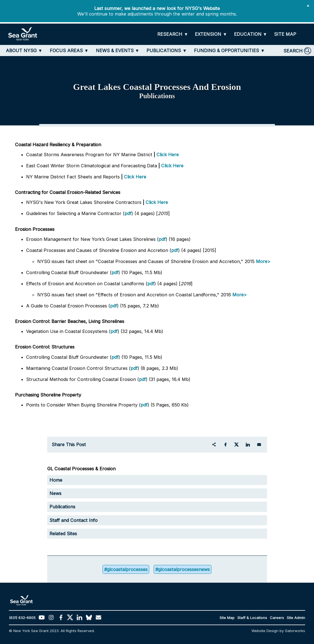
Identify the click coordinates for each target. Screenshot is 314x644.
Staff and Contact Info (73, 520)
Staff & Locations (252, 618)
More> (263, 261)
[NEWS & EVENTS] (118, 50)
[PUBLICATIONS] (167, 50)
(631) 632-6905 (22, 618)
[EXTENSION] (211, 34)
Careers (277, 618)
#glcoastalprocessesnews (183, 569)
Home (56, 480)
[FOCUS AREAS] (69, 50)
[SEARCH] (297, 51)
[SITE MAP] (285, 34)
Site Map (227, 618)
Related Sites (63, 534)
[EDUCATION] (251, 34)
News (55, 493)
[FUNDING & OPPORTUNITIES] (229, 50)
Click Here (168, 155)
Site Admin (296, 618)
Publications (62, 507)
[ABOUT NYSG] (24, 50)
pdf (128, 213)
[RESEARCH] (173, 34)
